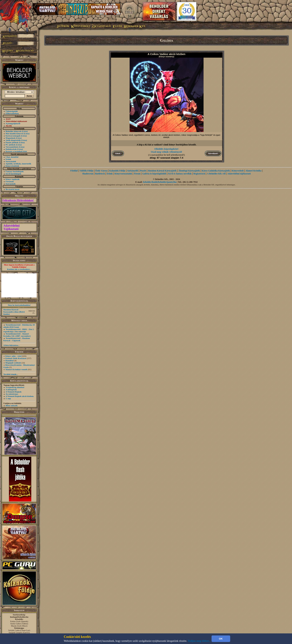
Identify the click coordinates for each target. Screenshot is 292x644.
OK (221, 639)
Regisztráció (199, 174)
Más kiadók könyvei (14, 133)
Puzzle (143, 171)
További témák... (11, 374)
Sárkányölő (133, 171)
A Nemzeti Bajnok (14, 392)
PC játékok (11, 145)
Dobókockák (11, 149)
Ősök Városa (101, 171)
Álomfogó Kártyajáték (189, 171)
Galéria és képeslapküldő (154, 174)
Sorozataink (11, 161)
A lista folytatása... (11, 345)
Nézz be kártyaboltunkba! (19, 305)
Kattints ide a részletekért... (19, 269)
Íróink (8, 159)
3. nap (8, 398)
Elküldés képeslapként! (167, 149)
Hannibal (9, 360)
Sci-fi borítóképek (13, 174)
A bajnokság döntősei (15, 387)
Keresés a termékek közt (16, 151)
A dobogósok (11, 389)
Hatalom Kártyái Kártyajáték (162, 171)
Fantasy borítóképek (15, 171)
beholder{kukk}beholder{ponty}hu (160, 182)
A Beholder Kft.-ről (216, 174)
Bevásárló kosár (13, 189)
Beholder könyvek (14, 131)
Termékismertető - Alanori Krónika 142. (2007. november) (17, 335)
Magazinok (11, 138)
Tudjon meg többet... (199, 641)
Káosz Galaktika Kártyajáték (216, 171)
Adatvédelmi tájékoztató (239, 174)
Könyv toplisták (13, 179)
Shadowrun (88, 174)
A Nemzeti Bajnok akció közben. (20, 396)
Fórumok (10, 181)
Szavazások (11, 184)
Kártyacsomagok (13, 136)
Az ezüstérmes (12, 394)
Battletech (100, 174)
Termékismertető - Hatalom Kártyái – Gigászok (17, 339)
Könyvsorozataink (123, 174)
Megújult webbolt (13, 363)
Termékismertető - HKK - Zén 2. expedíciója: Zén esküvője (19, 330)
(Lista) (25, 131)
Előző (118, 153)
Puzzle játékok (12, 142)
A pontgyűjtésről (13, 123)
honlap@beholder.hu (19, 617)
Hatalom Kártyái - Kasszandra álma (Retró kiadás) (14, 312)
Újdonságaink (12, 111)
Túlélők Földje (86, 171)
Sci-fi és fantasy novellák (180, 174)
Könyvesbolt (238, 171)
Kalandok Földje (117, 171)
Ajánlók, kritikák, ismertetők (18, 164)
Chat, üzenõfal (12, 157)
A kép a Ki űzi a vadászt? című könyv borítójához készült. (166, 145)
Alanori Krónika (253, 171)
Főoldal (74, 171)
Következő (213, 153)
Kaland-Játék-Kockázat (16, 358)
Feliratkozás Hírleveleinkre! (18, 200)
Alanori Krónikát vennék (16, 369)
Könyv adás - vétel (13, 356)
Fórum (137, 174)
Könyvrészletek (12, 166)
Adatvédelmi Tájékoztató (11, 227)
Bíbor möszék (12, 405)
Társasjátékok (12, 147)
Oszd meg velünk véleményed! (166, 152)
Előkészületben (12, 113)
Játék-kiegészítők (13, 140)
